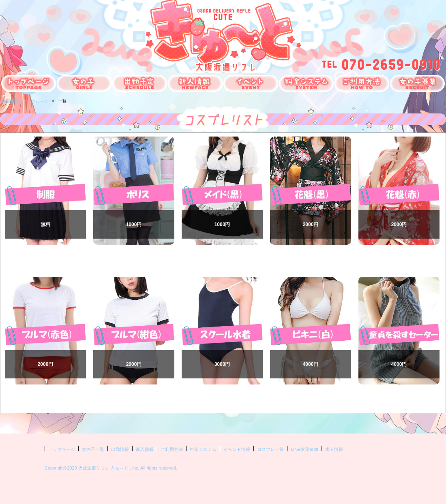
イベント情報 (237, 449)
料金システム (203, 449)
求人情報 (334, 449)
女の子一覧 (93, 449)
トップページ (62, 449)
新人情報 (145, 449)
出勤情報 (120, 449)
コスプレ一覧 (270, 449)
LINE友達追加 (304, 449)
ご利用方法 (172, 449)
